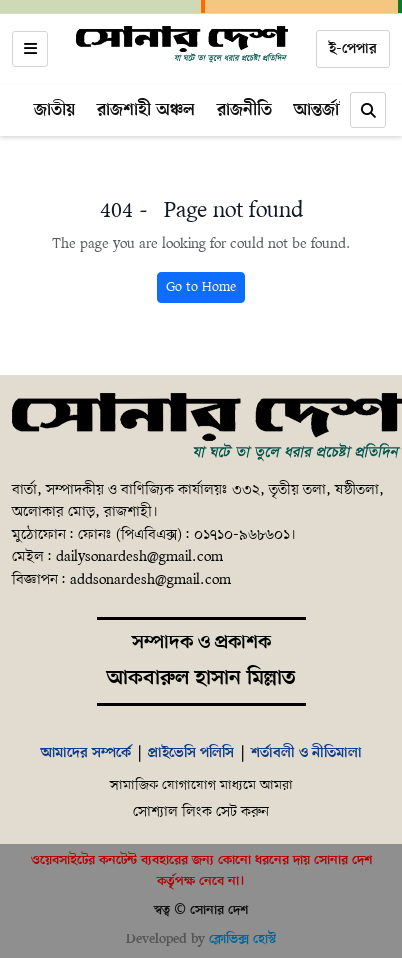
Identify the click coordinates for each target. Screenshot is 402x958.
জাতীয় (54, 110)
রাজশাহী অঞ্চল (146, 110)
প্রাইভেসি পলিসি (191, 753)
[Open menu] (30, 49)
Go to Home (201, 287)
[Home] (182, 45)
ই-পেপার (353, 49)
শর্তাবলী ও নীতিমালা (306, 753)
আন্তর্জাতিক (330, 110)
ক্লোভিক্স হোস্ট (242, 939)
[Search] (368, 110)
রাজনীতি (244, 110)
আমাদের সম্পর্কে (86, 753)
